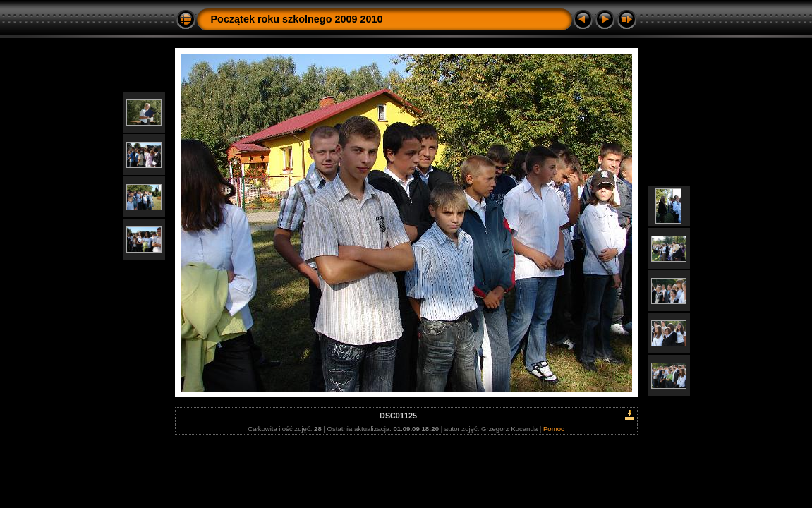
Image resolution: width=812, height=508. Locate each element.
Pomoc (554, 429)
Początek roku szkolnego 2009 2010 (297, 19)
